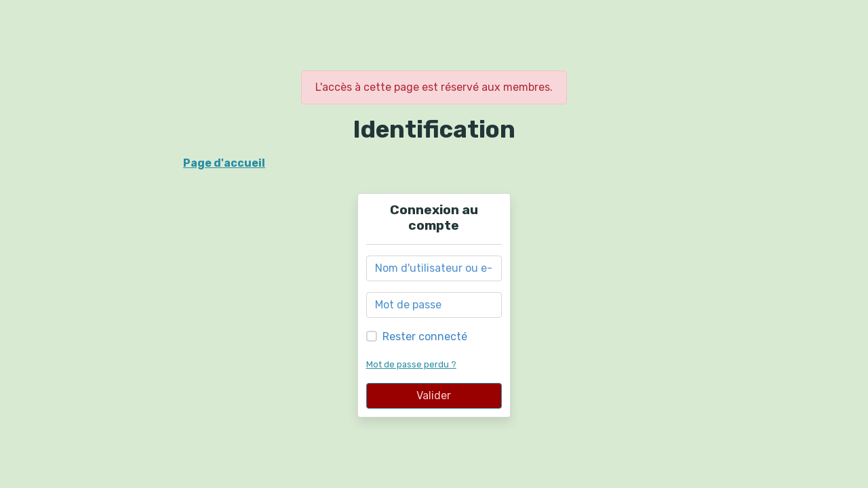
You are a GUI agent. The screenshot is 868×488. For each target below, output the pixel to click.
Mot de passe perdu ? (411, 364)
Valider (434, 395)
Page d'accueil (224, 163)
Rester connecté (425, 337)
